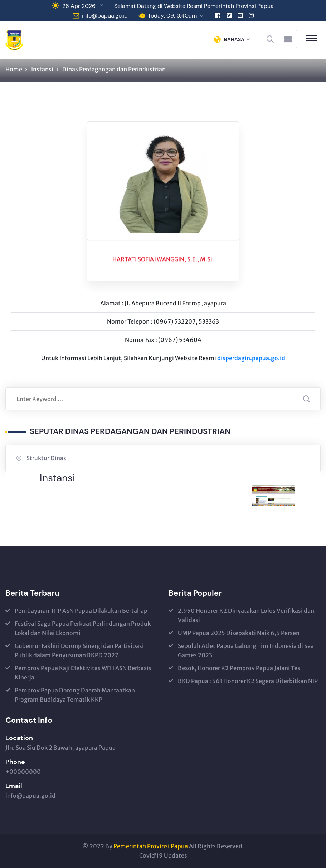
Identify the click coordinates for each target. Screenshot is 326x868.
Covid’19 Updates (163, 855)
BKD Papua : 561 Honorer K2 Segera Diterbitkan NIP (248, 681)
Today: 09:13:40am (172, 16)
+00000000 (23, 772)
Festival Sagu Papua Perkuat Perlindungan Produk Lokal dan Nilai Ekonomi (83, 628)
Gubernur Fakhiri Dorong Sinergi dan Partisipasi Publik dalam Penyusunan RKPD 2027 (79, 650)
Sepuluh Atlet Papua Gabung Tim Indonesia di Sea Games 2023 (246, 650)
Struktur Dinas (46, 458)
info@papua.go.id (105, 16)
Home (14, 69)
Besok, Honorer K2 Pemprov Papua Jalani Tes (239, 668)
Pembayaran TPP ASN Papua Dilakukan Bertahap (81, 611)
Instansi (42, 69)
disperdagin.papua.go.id (251, 358)
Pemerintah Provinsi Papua (151, 846)
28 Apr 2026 (79, 6)
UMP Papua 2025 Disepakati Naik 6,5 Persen (239, 633)
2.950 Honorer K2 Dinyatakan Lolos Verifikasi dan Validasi (246, 615)
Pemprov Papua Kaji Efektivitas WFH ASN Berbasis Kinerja (83, 673)
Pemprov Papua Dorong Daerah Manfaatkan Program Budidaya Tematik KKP (75, 695)
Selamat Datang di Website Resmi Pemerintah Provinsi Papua (194, 6)
